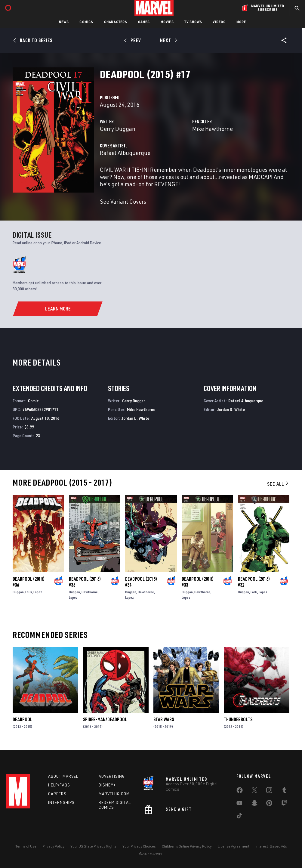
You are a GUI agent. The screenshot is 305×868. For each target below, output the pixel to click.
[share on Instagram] (269, 791)
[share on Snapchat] (254, 804)
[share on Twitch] (284, 804)
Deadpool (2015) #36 (29, 582)
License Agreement (234, 846)
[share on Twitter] (254, 791)
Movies (167, 22)
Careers (57, 794)
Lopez (38, 592)
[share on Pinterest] (269, 804)
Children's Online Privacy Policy (187, 846)
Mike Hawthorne (213, 129)
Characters (116, 22)
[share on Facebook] (240, 792)
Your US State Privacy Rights (93, 846)
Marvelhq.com (114, 794)
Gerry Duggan (118, 129)
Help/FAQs (59, 785)
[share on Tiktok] (239, 817)
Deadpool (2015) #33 (198, 582)
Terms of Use (26, 846)
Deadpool (22, 719)
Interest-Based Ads (271, 846)
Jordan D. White (135, 418)
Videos (219, 22)
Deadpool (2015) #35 (85, 582)
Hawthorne (90, 592)
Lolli (29, 592)
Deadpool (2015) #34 (141, 582)
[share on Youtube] (239, 804)
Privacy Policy (53, 846)
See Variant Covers (123, 201)
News (64, 22)
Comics (86, 22)
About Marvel (63, 776)
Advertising (112, 776)
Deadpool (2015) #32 (254, 582)
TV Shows (193, 22)
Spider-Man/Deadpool (105, 719)
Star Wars (164, 719)
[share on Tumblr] (284, 791)
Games (144, 22)
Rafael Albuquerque (125, 153)
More (241, 22)
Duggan (18, 592)
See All (278, 484)
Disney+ (107, 785)
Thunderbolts (238, 719)
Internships (61, 802)
